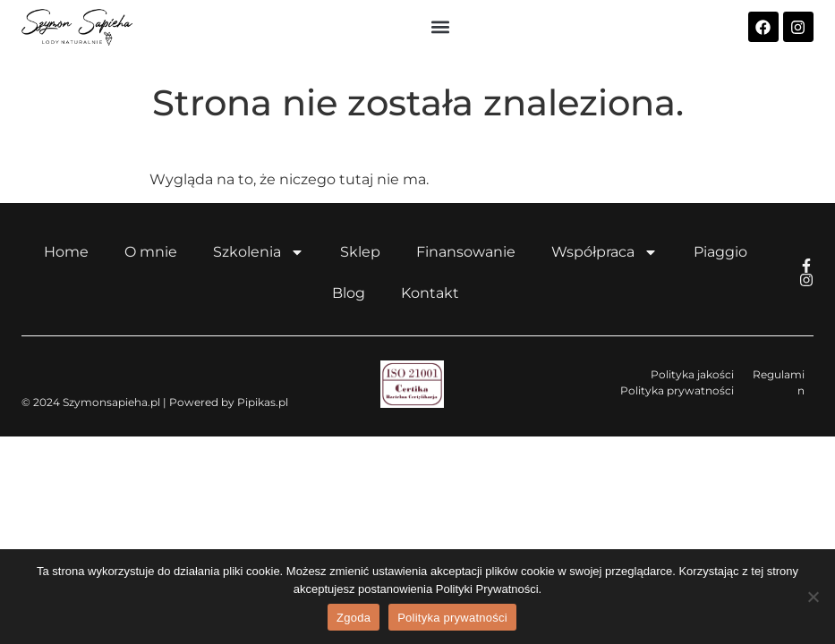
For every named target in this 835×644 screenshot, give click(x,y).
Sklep (360, 252)
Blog (349, 293)
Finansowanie (466, 252)
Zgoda (354, 618)
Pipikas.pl (263, 402)
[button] (440, 27)
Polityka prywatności (452, 618)
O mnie (151, 252)
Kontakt (430, 293)
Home (66, 252)
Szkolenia (259, 252)
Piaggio (720, 252)
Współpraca (605, 252)
